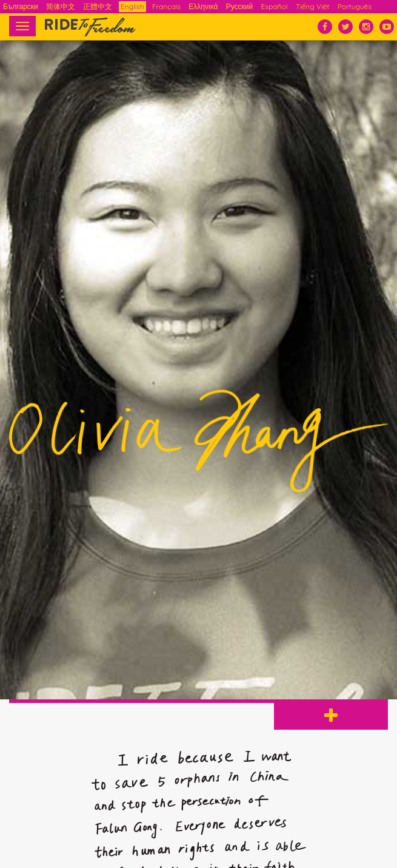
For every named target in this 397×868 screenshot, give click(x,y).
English (132, 6)
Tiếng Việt (313, 6)
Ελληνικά (203, 6)
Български (21, 6)
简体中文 (61, 6)
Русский (240, 6)
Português (355, 6)
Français (166, 6)
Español (275, 6)
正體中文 (98, 6)
